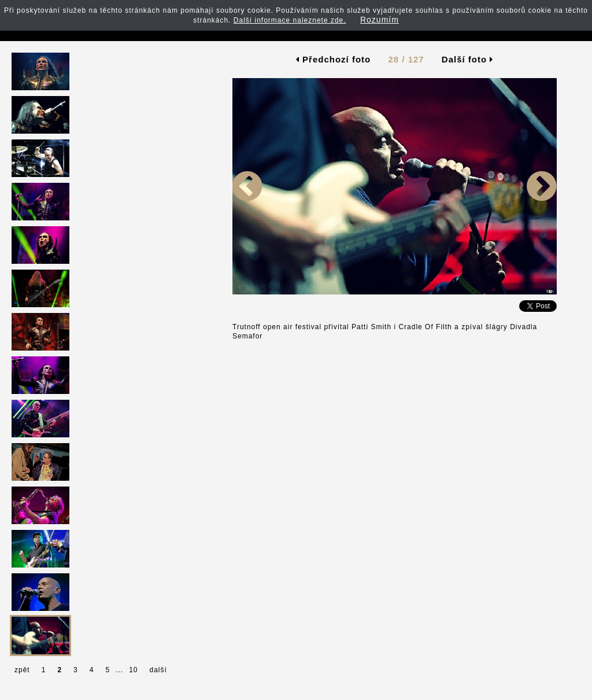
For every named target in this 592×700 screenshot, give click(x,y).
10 (133, 670)
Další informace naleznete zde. (290, 20)
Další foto (468, 59)
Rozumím (380, 20)
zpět (22, 670)
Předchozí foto (333, 59)
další (158, 670)
